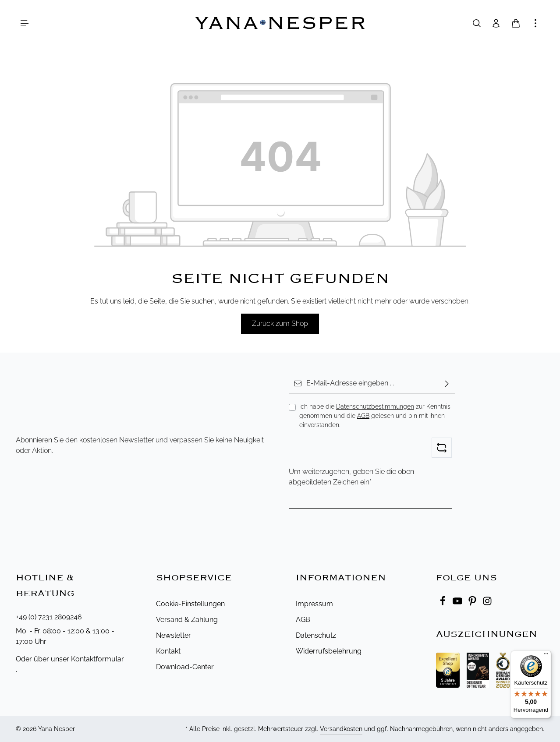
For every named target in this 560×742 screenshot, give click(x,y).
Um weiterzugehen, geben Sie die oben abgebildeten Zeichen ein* (351, 477)
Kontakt (168, 651)
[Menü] (25, 23)
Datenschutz (316, 635)
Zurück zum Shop (280, 323)
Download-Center (185, 667)
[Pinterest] (473, 603)
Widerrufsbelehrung (329, 651)
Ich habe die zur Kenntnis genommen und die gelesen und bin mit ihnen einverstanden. (375, 416)
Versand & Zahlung (187, 620)
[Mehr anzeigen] (535, 23)
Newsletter (174, 635)
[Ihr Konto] (496, 23)
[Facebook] (443, 603)
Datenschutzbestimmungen (375, 406)
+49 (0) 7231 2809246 (49, 617)
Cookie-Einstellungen (190, 604)
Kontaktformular (97, 659)
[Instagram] (487, 603)
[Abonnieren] (447, 383)
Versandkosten (341, 729)
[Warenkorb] (516, 23)
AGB (363, 416)
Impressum (314, 604)
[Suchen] (477, 23)
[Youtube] (458, 603)
